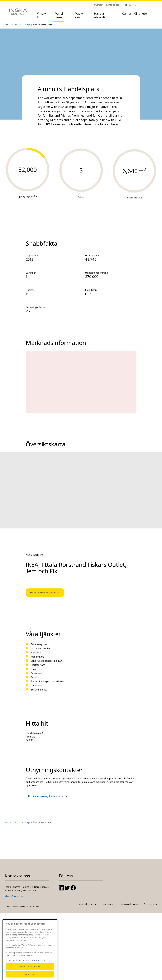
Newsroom (98, 5)
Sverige (27, 25)
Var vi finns (59, 15)
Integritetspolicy (108, 904)
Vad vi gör (79, 15)
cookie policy (39, 969)
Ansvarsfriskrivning (88, 904)
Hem (7, 25)
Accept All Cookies (30, 975)
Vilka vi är (42, 15)
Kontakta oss (113, 5)
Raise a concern (151, 904)
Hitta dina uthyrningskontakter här (47, 796)
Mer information (14, 896)
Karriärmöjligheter (135, 13)
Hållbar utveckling (101, 15)
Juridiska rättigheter (130, 904)
